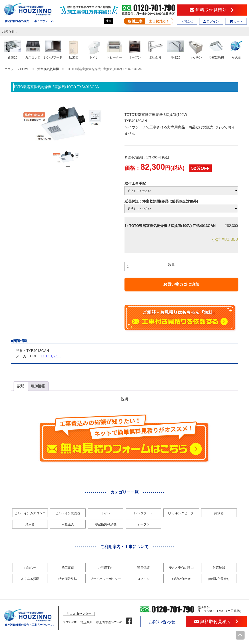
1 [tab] (68, 169)
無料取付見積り (212, 10)
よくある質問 (30, 579)
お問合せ (187, 21)
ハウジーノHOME (17, 69)
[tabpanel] (68, 157)
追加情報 (38, 386)
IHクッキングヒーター (181, 513)
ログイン (211, 21)
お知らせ (30, 568)
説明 (21, 386)
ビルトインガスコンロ (30, 513)
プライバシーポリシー (106, 579)
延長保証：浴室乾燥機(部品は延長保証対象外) (161, 201)
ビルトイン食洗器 (68, 513)
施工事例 (68, 568)
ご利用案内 (106, 568)
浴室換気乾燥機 (48, 69)
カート (236, 21)
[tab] (21, 386)
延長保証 (143, 568)
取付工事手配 (135, 183)
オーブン (143, 524)
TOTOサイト (51, 356)
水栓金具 (68, 524)
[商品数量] (146, 267)
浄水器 (30, 524)
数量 (171, 265)
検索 (108, 21)
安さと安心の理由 (181, 568)
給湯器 (219, 513)
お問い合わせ (181, 579)
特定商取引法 (68, 579)
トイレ (106, 513)
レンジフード (143, 513)
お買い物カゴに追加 (181, 284)
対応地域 (219, 568)
